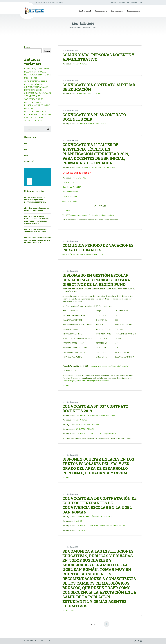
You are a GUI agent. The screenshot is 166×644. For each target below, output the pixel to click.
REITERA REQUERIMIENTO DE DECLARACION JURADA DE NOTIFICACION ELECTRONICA (37, 72)
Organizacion (101, 11)
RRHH (26, 155)
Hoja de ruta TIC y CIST (72, 187)
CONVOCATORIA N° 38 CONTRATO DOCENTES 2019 (94, 117)
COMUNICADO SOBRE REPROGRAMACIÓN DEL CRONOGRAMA (100, 526)
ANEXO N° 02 (81, 178)
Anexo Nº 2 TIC (68, 183)
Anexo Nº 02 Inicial (70, 196)
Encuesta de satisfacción (77, 173)
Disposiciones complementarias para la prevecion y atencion (36, 81)
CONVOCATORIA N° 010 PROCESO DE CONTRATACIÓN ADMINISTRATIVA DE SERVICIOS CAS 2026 (38, 240)
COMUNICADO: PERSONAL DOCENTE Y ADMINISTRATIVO (99, 57)
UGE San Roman (35, 641)
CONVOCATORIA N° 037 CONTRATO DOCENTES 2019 (95, 408)
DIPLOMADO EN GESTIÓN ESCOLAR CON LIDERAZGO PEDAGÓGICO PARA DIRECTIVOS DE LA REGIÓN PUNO (96, 280)
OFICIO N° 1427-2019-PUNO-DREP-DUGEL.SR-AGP (95, 167)
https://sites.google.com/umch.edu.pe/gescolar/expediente (86, 381)
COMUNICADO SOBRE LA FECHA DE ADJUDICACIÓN (96, 434)
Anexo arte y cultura (70, 201)
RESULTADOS (81, 530)
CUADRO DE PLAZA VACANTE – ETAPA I (91, 124)
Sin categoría (29, 161)
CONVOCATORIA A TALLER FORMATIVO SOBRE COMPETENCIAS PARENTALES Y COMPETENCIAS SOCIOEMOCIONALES (37, 93)
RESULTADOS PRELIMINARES (87, 425)
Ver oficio (66, 385)
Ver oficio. (66, 211)
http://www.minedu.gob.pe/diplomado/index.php (109, 366)
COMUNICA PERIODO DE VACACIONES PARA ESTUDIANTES (98, 248)
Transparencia (133, 11)
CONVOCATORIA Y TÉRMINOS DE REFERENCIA (94, 516)
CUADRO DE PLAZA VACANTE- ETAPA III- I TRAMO (96, 415)
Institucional (85, 11)
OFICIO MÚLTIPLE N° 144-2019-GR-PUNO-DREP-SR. (83, 254)
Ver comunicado (69, 610)
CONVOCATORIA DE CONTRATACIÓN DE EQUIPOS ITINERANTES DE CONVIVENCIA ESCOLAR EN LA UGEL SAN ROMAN (100, 505)
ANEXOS (79, 521)
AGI (26, 143)
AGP (26, 149)
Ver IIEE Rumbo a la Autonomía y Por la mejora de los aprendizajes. (89, 215)
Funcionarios (117, 11)
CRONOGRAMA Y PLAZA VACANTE (89, 94)
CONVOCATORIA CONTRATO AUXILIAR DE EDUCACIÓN (99, 87)
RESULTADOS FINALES (85, 429)
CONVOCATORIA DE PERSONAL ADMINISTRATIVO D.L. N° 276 (37, 105)
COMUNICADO (81, 64)
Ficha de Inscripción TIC (72, 192)
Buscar (27, 47)
